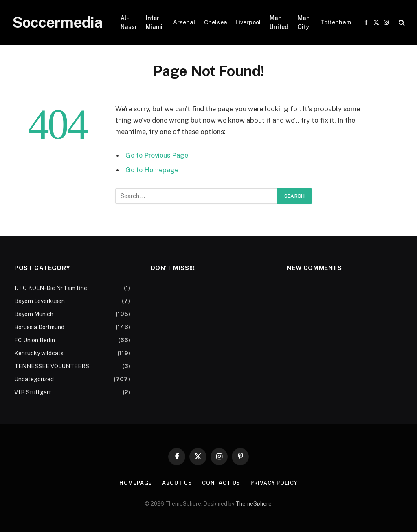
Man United (279, 22)
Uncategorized (34, 379)
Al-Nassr (129, 22)
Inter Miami (154, 22)
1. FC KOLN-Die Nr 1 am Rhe (51, 288)
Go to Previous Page (157, 155)
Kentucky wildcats (39, 353)
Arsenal (184, 22)
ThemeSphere (254, 504)
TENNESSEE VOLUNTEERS (52, 366)
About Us (177, 483)
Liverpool (248, 22)
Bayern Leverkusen (40, 301)
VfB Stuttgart (33, 392)
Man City (304, 22)
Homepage (135, 483)
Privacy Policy (275, 483)
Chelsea (216, 22)
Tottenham (336, 22)
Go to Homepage (153, 170)
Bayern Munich (34, 314)
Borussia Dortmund (39, 327)
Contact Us (221, 483)
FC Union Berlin (35, 340)
